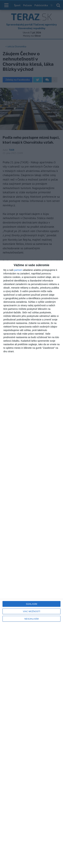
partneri (18, 270)
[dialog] (32, 564)
